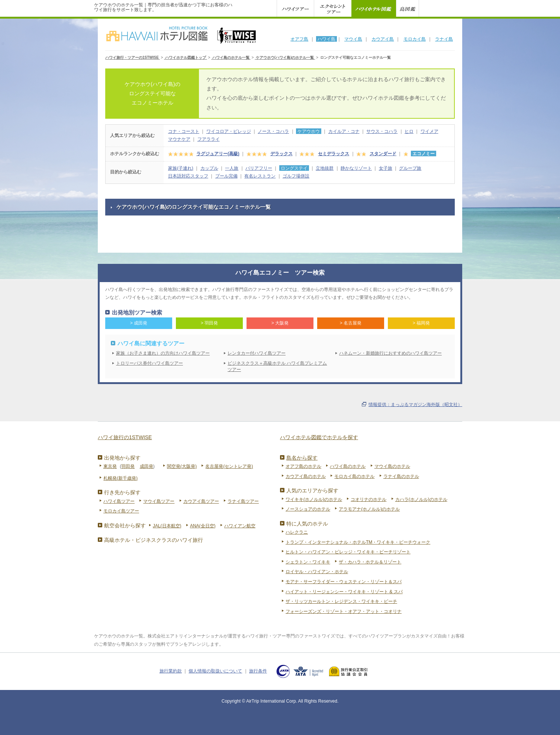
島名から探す (302, 458)
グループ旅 (410, 168)
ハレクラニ (297, 532)
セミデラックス (334, 154)
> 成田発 (139, 323)
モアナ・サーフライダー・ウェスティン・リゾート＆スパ (344, 582)
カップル (209, 168)
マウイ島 (353, 39)
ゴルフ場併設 (296, 176)
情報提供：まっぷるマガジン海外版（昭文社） (415, 405)
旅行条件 (258, 671)
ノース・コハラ (273, 131)
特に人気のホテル (307, 524)
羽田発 (128, 466)
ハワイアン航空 (240, 526)
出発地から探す (122, 458)
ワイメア (429, 131)
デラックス (281, 154)
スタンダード (383, 154)
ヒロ (409, 131)
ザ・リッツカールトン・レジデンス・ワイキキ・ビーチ (341, 601)
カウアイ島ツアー (201, 501)
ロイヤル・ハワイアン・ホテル (317, 572)
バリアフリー (259, 168)
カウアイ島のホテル (306, 476)
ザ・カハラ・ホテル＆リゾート (370, 562)
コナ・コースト (184, 131)
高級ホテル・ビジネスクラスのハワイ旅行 (154, 540)
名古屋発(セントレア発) (229, 466)
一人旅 (232, 168)
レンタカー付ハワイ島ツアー (257, 353)
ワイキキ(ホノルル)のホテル (314, 499)
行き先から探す (122, 492)
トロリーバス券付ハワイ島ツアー (149, 363)
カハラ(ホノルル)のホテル (421, 499)
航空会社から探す (125, 525)
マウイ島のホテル (392, 466)
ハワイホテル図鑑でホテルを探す (319, 437)
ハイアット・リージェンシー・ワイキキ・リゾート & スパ (344, 592)
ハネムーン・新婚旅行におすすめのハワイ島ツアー (390, 353)
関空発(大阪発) (182, 466)
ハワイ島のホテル (348, 466)
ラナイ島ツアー (243, 501)
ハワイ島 (326, 39)
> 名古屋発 (351, 323)
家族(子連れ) (181, 168)
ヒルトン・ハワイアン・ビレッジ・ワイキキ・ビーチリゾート (348, 552)
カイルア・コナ (344, 131)
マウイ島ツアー (159, 501)
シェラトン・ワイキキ (308, 562)
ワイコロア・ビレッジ (229, 131)
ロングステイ (294, 168)
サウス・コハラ (382, 131)
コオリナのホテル (368, 499)
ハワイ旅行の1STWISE (125, 437)
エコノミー (424, 154)
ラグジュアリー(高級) (218, 154)
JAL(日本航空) (167, 526)
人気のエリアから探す (312, 490)
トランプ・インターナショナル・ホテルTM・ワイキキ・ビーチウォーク (358, 542)
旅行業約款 (171, 671)
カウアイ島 (383, 39)
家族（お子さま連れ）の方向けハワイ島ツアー (163, 353)
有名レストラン (260, 176)
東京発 (110, 466)
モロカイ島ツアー (121, 511)
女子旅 (386, 168)
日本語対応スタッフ (188, 176)
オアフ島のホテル (303, 466)
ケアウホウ (309, 131)
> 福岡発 (421, 323)
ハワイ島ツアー (119, 501)
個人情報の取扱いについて (215, 671)
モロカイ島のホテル (354, 476)
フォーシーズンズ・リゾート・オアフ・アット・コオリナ (344, 611)
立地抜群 (325, 168)
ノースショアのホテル (308, 509)
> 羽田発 (209, 323)
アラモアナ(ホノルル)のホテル (369, 509)
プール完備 (226, 176)
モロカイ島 (415, 39)
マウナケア (179, 139)
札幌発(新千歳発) (120, 478)
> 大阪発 (280, 323)
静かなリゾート (356, 168)
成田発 (147, 466)
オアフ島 (299, 39)
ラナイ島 (444, 39)
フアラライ (209, 139)
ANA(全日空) (203, 526)
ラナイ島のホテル (401, 476)
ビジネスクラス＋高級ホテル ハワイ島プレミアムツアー (277, 366)
